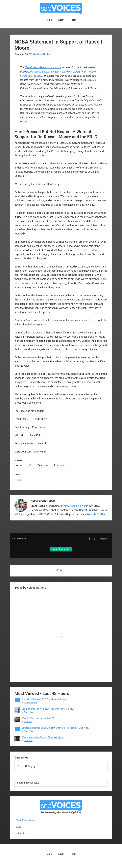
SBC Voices (61, 9)
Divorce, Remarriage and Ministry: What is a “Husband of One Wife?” (56, 728)
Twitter (101, 514)
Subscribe (21, 833)
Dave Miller (28, 712)
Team (18, 827)
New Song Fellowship (76, 506)
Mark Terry (28, 722)
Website (92, 514)
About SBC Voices (25, 820)
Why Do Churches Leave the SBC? (39, 718)
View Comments (61, 549)
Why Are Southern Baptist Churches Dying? (43, 737)
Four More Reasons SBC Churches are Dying (44, 699)
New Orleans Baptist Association (43, 67)
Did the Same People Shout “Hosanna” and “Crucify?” (48, 709)
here (25, 121)
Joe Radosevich (30, 703)
